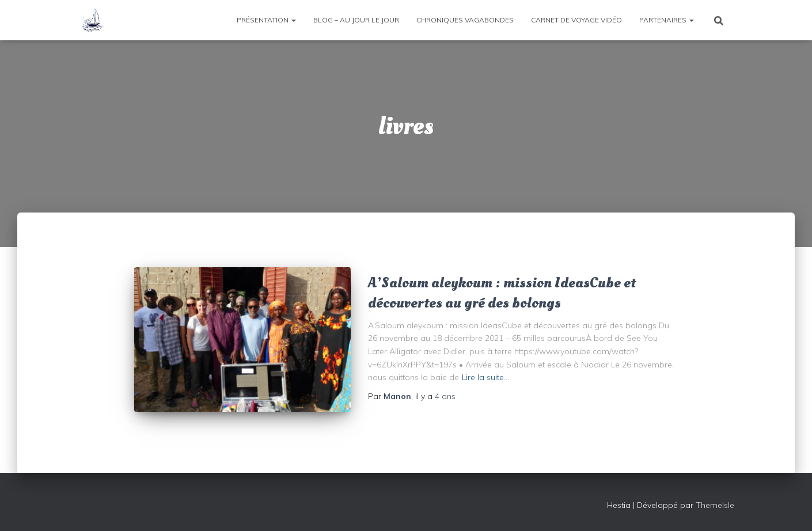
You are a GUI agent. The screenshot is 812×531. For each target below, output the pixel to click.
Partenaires (667, 20)
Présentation (266, 20)
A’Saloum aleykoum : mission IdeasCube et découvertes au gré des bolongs (502, 293)
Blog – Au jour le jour (356, 20)
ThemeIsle (715, 505)
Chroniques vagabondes (465, 20)
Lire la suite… (485, 377)
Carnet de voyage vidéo (576, 20)
